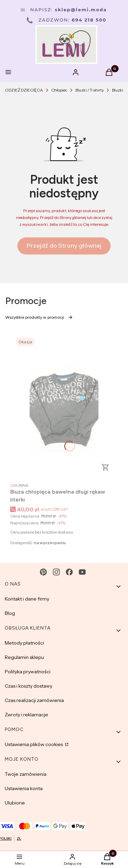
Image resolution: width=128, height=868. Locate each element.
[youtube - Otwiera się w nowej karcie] (82, 572)
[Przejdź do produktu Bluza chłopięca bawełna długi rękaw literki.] (64, 406)
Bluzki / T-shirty (90, 90)
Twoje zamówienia (26, 774)
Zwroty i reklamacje (26, 715)
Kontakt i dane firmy (27, 599)
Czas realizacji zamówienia (34, 700)
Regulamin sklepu (24, 657)
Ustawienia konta (24, 788)
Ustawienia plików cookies (34, 744)
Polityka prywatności (28, 672)
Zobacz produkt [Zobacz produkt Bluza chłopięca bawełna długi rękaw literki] (105, 467)
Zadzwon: (66, 20)
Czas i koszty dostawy (29, 686)
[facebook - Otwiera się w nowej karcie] (69, 572)
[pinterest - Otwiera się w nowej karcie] (43, 572)
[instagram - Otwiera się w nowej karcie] (56, 572)
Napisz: (64, 10)
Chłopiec (59, 90)
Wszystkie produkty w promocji (39, 317)
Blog (10, 613)
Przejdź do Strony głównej (64, 246)
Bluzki (118, 90)
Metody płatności (24, 643)
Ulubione (15, 803)
